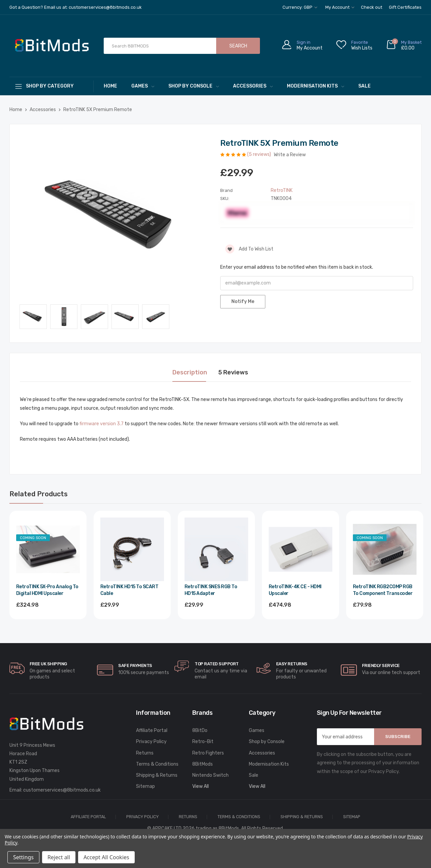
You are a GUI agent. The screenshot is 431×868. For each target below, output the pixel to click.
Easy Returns (292, 664)
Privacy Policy (151, 742)
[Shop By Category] (52, 86)
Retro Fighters (208, 753)
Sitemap (145, 786)
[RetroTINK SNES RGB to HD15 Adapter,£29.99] (216, 549)
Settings (23, 857)
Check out (372, 7)
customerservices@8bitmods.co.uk (62, 790)
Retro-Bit (203, 742)
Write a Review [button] (290, 155)
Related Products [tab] (39, 494)
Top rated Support (217, 664)
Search (238, 46)
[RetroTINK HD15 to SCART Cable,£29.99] (132, 549)
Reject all (59, 857)
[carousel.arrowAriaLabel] (17, 668)
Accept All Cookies (106, 857)
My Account (340, 7)
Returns (145, 753)
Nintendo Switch (210, 775)
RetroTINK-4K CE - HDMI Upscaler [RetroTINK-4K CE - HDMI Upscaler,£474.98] (295, 590)
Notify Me (243, 302)
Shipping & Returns (157, 775)
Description (190, 372)
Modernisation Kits (316, 86)
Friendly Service (381, 665)
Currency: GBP (300, 7)
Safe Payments (135, 665)
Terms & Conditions (157, 764)
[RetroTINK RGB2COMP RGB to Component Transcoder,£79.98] (385, 549)
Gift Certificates (405, 7)
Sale (364, 86)
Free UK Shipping (48, 664)
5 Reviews (233, 372)
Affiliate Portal (152, 730)
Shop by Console (194, 86)
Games (143, 86)
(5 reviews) (260, 154)
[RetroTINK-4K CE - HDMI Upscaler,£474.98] (301, 549)
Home (110, 86)
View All (201, 786)
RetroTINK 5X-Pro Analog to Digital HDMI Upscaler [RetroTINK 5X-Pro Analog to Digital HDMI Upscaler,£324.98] (47, 590)
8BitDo (200, 730)
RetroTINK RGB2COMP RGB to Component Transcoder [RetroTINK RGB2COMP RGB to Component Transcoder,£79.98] (383, 590)
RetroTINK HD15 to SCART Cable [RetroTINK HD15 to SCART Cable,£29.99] (129, 590)
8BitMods (203, 764)
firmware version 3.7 (102, 424)
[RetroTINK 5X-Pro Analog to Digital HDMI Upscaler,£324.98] (48, 549)
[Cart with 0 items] (404, 46)
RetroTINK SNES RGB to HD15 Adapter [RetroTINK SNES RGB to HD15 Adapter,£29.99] (211, 590)
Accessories (253, 86)
